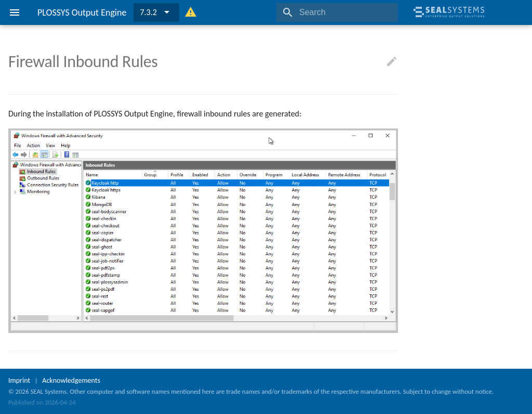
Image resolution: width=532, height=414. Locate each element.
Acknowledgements (71, 380)
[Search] (337, 12)
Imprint (19, 380)
